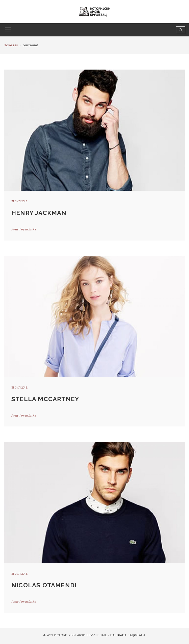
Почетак (11, 45)
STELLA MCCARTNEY (45, 399)
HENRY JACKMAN (39, 213)
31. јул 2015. (19, 201)
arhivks (31, 229)
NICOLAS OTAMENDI (44, 585)
